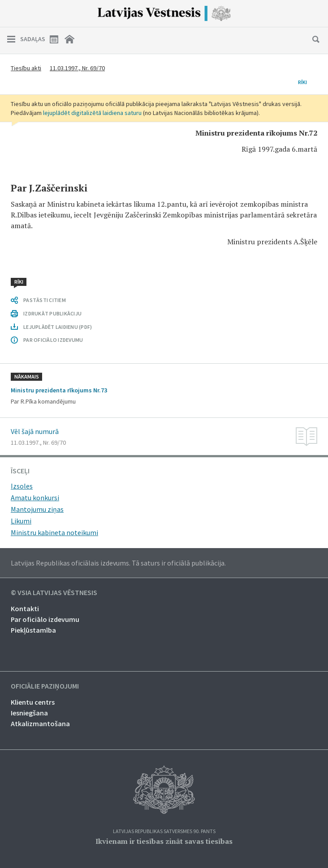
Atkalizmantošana (40, 723)
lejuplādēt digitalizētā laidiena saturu (92, 113)
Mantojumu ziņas (37, 509)
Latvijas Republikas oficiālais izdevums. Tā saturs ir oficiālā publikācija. (118, 563)
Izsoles (22, 486)
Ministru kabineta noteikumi (54, 532)
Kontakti (25, 608)
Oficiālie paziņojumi (45, 686)
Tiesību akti (26, 68)
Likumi (21, 521)
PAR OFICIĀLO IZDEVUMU (53, 340)
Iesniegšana (29, 713)
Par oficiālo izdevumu (45, 619)
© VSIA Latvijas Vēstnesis (54, 593)
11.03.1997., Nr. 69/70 (77, 68)
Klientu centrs (33, 702)
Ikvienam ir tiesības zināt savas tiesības (164, 841)
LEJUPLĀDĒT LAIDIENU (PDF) (58, 327)
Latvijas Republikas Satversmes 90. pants (164, 832)
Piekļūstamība (33, 630)
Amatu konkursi (35, 498)
